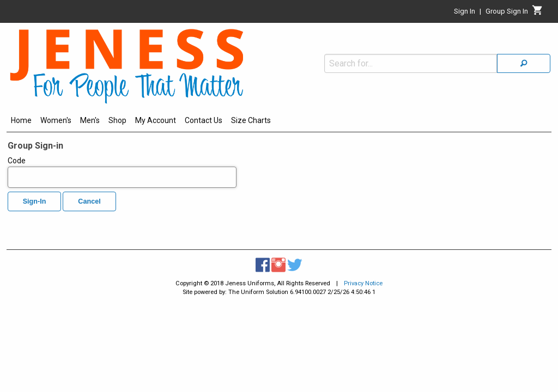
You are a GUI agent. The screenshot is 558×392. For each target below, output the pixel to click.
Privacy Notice (363, 283)
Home (21, 120)
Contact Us (204, 120)
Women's (56, 120)
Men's (90, 120)
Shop (117, 120)
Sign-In (35, 201)
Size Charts (251, 120)
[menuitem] (21, 122)
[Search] (524, 40)
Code (122, 172)
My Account (156, 120)
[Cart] (538, 13)
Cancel (89, 201)
